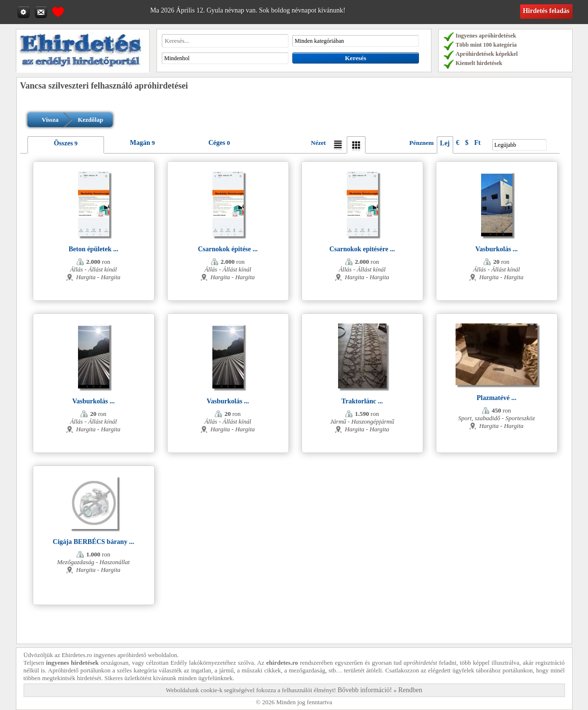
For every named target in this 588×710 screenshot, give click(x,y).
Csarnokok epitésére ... (362, 249)
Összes (64, 143)
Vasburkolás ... (497, 249)
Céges (217, 143)
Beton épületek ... (93, 249)
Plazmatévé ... (497, 398)
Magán (140, 143)
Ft (477, 143)
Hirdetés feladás (546, 11)
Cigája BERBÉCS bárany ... (94, 542)
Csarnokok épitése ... (228, 249)
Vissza (50, 120)
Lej (445, 143)
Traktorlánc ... (362, 401)
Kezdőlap (90, 120)
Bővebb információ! (365, 690)
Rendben (410, 690)
